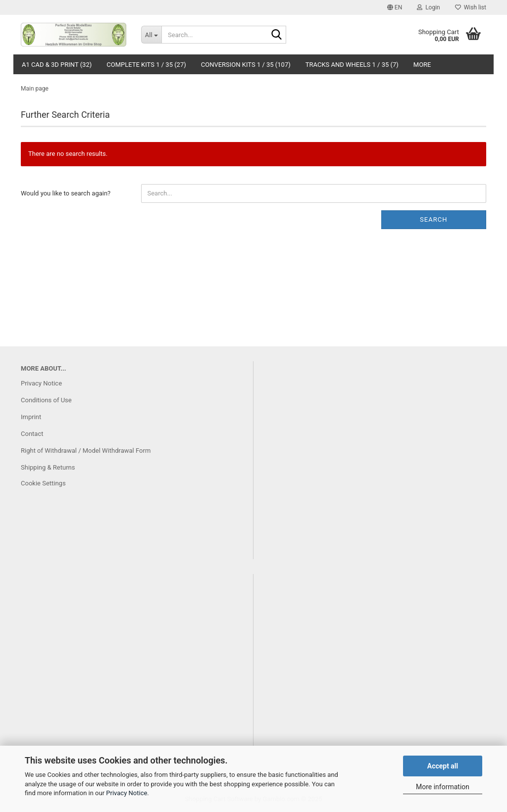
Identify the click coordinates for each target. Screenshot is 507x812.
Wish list (471, 7)
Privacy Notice (127, 793)
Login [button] (429, 7)
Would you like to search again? (66, 193)
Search (433, 219)
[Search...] (152, 35)
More (422, 65)
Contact (32, 434)
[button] (395, 7)
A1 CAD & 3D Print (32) (57, 65)
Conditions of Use (46, 400)
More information (443, 787)
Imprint (31, 417)
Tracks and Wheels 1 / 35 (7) (352, 65)
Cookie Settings (43, 483)
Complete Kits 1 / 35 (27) (146, 65)
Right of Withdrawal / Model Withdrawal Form (86, 451)
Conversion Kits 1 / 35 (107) (246, 65)
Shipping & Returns (48, 467)
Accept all (443, 766)
